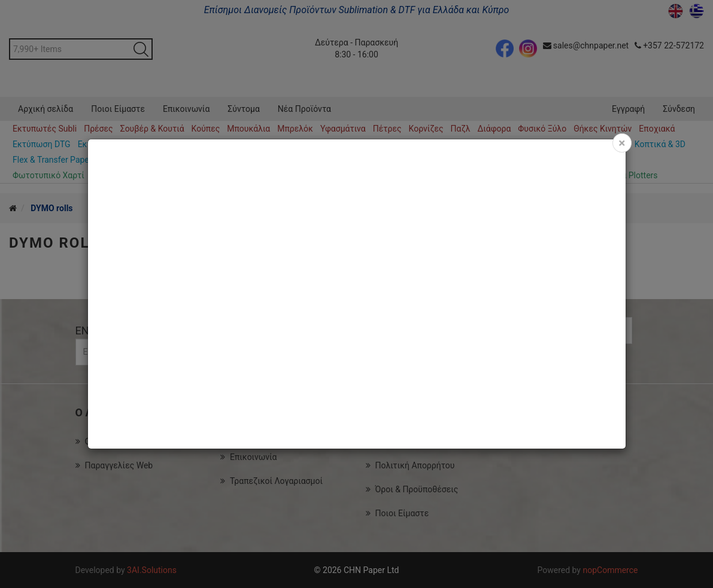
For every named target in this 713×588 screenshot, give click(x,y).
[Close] (622, 143)
